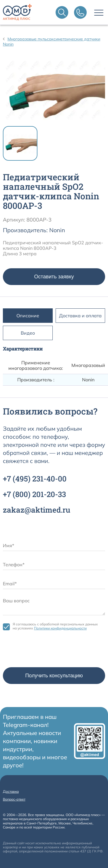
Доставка (11, 791)
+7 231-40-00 (35, 479)
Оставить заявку (54, 277)
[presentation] (47, 650)
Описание (28, 316)
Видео (28, 333)
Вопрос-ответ (14, 799)
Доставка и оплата (80, 316)
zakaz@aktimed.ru (37, 510)
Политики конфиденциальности (60, 628)
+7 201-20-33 (34, 494)
